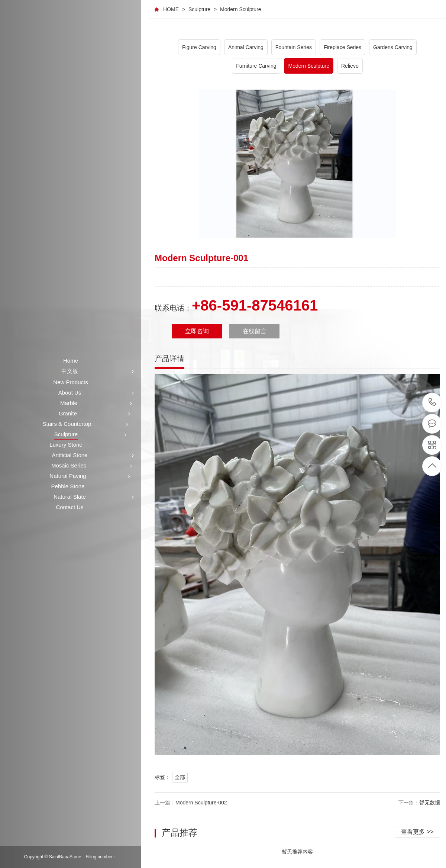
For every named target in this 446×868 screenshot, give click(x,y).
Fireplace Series (342, 47)
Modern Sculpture (241, 9)
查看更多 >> (417, 832)
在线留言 (255, 331)
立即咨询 (197, 331)
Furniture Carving (256, 66)
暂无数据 (430, 803)
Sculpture (199, 9)
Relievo (350, 66)
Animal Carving (246, 47)
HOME (171, 9)
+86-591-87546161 (432, 403)
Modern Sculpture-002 (201, 803)
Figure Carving (199, 47)
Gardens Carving (393, 47)
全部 (180, 777)
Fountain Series (294, 47)
